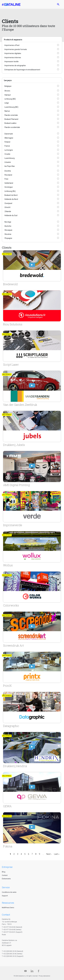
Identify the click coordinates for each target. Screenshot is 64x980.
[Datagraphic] (32, 710)
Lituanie (8, 162)
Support (5, 896)
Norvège (8, 222)
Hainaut (8, 95)
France (7, 146)
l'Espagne (8, 238)
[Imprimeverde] (32, 509)
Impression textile (12, 62)
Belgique (8, 86)
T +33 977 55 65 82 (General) (12, 927)
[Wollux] (32, 549)
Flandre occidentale (12, 127)
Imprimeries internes (13, 58)
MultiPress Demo (8, 908)
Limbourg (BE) (10, 99)
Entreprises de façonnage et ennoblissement (22, 70)
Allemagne (9, 138)
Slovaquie (8, 230)
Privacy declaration (44, 976)
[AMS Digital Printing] (32, 469)
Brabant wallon (10, 123)
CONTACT (6, 915)
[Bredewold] (32, 268)
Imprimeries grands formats (16, 49)
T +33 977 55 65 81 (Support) (12, 932)
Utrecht (7, 207)
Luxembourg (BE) (11, 107)
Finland (7, 142)
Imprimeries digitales (13, 53)
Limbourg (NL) (10, 191)
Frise (6, 179)
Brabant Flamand (11, 119)
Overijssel (8, 203)
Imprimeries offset (12, 45)
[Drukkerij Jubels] (32, 429)
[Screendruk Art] (32, 629)
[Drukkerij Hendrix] (32, 750)
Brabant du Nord (11, 195)
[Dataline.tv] (25, 972)
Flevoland (8, 175)
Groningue (9, 187)
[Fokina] (32, 830)
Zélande (8, 211)
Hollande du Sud (11, 215)
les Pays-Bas (10, 166)
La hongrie (9, 150)
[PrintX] (32, 670)
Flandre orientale (11, 115)
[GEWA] (32, 790)
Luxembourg (10, 158)
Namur (7, 111)
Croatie (7, 154)
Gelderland (9, 183)
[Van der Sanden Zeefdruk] (32, 389)
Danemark (9, 134)
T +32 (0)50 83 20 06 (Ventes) (12, 954)
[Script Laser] (32, 348)
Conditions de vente (9, 892)
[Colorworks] (32, 589)
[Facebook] (39, 972)
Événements (6, 879)
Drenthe (8, 171)
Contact (5, 875)
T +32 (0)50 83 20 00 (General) (12, 951)
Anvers (7, 91)
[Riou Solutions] (32, 308)
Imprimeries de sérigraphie (15, 66)
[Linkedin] (32, 972)
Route (4, 935)
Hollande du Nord (11, 199)
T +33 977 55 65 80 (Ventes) (12, 930)
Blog (4, 872)
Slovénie (8, 234)
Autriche (8, 226)
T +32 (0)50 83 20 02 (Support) (13, 956)
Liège (7, 103)
